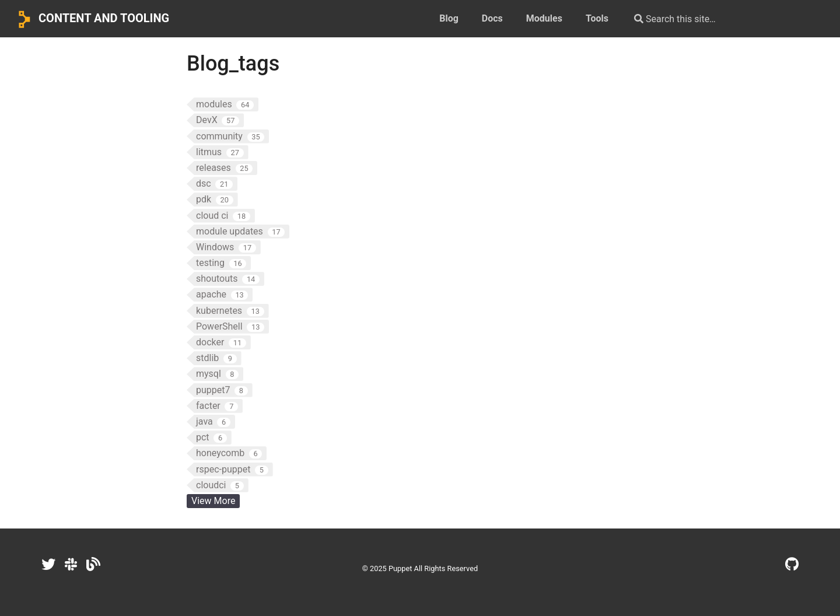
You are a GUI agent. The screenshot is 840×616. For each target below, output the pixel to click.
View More (213, 501)
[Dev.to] (93, 565)
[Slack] (71, 565)
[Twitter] (48, 565)
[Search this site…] (719, 19)
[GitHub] (792, 565)
